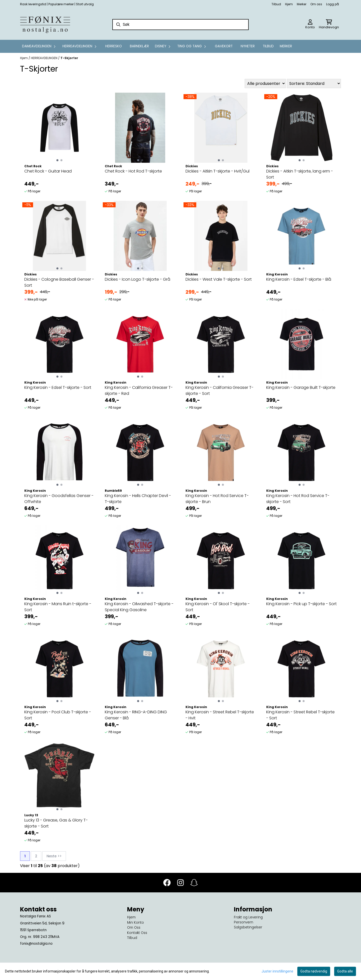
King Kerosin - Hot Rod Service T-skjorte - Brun (217, 499)
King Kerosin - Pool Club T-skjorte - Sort (58, 715)
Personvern (244, 922)
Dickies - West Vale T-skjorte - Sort (219, 279)
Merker (302, 4)
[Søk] (180, 25)
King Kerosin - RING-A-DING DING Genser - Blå (136, 715)
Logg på (333, 4)
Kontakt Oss (137, 933)
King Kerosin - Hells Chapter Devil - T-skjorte (138, 499)
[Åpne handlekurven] (329, 25)
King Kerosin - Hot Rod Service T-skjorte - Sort (298, 499)
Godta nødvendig (314, 971)
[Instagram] (180, 883)
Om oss (316, 4)
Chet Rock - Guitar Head (48, 171)
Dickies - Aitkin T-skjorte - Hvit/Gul (217, 171)
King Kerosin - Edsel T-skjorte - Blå (299, 279)
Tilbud (276, 4)
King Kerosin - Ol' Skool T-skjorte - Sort (218, 607)
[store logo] (45, 25)
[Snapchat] (194, 883)
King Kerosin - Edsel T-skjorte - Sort (58, 387)
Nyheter (248, 46)
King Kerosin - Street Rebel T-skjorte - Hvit (220, 715)
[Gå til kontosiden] (310, 25)
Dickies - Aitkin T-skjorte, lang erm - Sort (300, 174)
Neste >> (54, 856)
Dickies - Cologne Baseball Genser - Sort (59, 282)
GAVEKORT (224, 46)
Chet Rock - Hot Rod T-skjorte (133, 171)
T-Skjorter (69, 58)
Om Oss (134, 928)
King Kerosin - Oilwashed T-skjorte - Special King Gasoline (139, 607)
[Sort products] (314, 84)
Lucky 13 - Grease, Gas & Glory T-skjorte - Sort (56, 823)
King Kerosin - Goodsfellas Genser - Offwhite (59, 499)
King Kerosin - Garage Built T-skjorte (301, 387)
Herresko (114, 46)
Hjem (289, 4)
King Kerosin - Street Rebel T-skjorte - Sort (300, 715)
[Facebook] (167, 883)
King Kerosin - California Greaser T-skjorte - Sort (219, 390)
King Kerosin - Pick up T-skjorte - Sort (301, 604)
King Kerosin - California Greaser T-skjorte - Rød (139, 390)
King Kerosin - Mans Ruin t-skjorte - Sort (58, 607)
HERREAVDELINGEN (44, 58)
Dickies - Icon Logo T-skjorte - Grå (138, 279)
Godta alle (345, 971)
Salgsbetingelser (248, 927)
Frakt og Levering (248, 917)
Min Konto (136, 923)
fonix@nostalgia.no (36, 944)
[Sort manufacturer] (265, 84)
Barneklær (139, 46)
